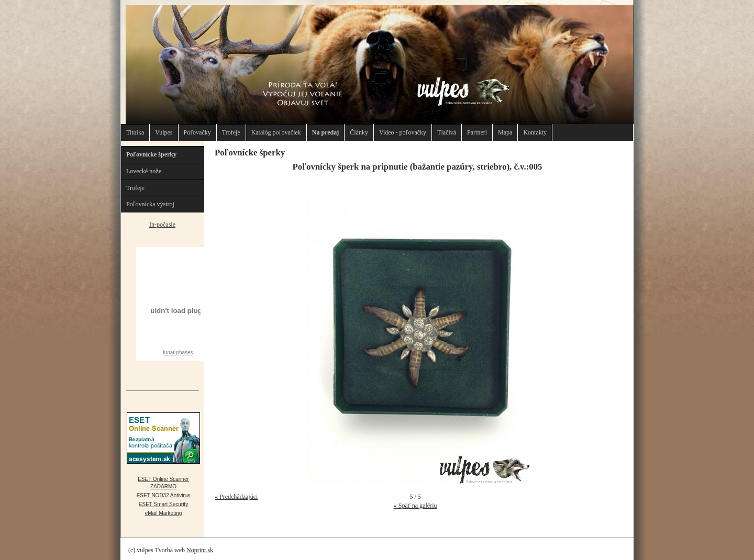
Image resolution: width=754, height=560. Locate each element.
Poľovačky (197, 132)
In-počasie (162, 225)
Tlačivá (447, 132)
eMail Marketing (164, 513)
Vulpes (164, 132)
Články (359, 132)
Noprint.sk (200, 550)
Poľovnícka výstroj (150, 204)
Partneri (477, 132)
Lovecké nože (144, 171)
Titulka (135, 132)
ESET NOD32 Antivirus (164, 495)
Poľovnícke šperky (151, 154)
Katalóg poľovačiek (276, 132)
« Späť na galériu (415, 506)
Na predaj (325, 132)
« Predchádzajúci (236, 497)
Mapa (505, 132)
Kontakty (535, 132)
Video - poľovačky (403, 132)
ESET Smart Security (163, 504)
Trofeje (231, 132)
